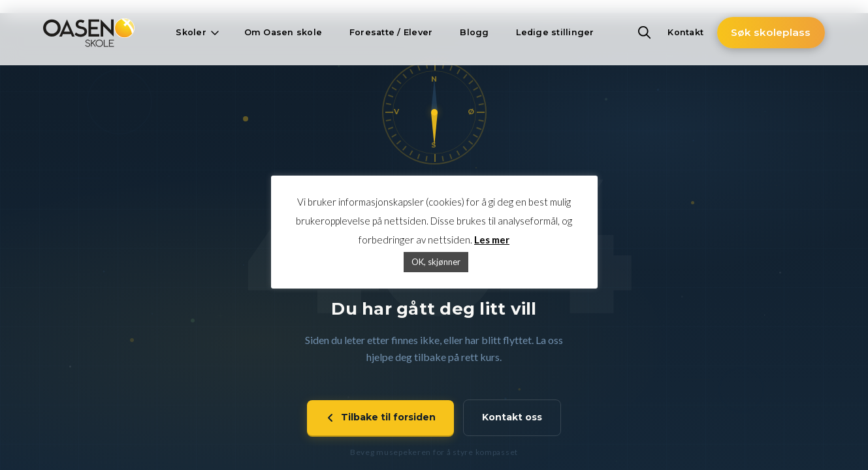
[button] (196, 33)
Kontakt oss (512, 418)
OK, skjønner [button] (436, 262)
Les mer (492, 240)
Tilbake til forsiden (380, 418)
